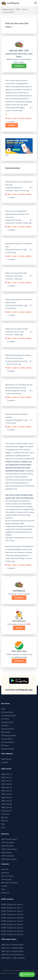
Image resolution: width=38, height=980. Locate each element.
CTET (3, 827)
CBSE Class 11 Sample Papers (12, 948)
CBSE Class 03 (6, 804)
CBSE (18, 9)
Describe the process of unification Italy (19, 245)
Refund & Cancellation (10, 883)
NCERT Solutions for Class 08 (12, 918)
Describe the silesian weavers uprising (17, 416)
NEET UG (5, 821)
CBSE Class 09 (6, 784)
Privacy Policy (6, 879)
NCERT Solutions (7, 856)
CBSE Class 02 (6, 807)
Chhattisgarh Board (9, 736)
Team (3, 889)
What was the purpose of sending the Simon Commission (18, 357)
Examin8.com (6, 759)
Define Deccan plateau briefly (17, 329)
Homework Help (7, 9)
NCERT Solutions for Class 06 (12, 924)
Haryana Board (7, 739)
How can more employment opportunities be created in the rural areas (17, 214)
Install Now (19, 66)
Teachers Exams (7, 722)
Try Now (19, 628)
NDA (3, 824)
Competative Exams (9, 716)
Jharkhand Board (8, 742)
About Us (5, 869)
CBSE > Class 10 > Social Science (18, 119)
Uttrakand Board (8, 729)
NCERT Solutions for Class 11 (12, 908)
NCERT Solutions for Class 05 (12, 928)
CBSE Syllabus (6, 853)
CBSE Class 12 (6, 774)
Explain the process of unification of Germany (19, 183)
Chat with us (27, 974)
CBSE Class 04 (6, 801)
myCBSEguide (10, 3)
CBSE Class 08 (6, 787)
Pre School (5, 814)
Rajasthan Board (7, 749)
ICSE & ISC (5, 719)
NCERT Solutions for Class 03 (12, 934)
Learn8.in (5, 762)
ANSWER (12, 125)
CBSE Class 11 (6, 777)
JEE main (4, 817)
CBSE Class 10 (6, 781)
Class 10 (25, 9)
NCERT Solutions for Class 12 (12, 904)
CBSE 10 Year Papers (9, 849)
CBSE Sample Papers (9, 839)
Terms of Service (7, 876)
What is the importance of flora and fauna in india (19, 301)
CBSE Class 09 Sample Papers (12, 955)
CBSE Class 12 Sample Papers (12, 945)
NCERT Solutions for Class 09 (12, 914)
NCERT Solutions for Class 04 (12, 931)
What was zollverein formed (16, 273)
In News (4, 886)
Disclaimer (5, 873)
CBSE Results (6, 958)
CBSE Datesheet (19, 958)
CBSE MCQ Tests (7, 846)
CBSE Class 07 (6, 791)
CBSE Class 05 (6, 797)
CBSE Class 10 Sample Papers (12, 951)
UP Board (5, 726)
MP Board (5, 745)
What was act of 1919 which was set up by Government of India (19, 386)
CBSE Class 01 (6, 811)
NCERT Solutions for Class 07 (12, 921)
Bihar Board (6, 732)
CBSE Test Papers (8, 843)
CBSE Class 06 (6, 794)
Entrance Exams (7, 712)
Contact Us (5, 893)
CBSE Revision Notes (9, 859)
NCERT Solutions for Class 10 (12, 911)
